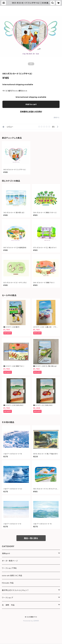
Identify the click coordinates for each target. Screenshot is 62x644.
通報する (57, 118)
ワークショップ (8, 598)
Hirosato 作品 (8, 583)
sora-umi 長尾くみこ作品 (12, 575)
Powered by (31, 621)
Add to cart (31, 104)
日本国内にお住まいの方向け (31, 111)
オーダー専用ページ (10, 561)
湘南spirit (6, 553)
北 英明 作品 (8, 605)
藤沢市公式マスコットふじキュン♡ (15, 590)
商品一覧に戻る (31, 538)
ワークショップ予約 (9, 568)
